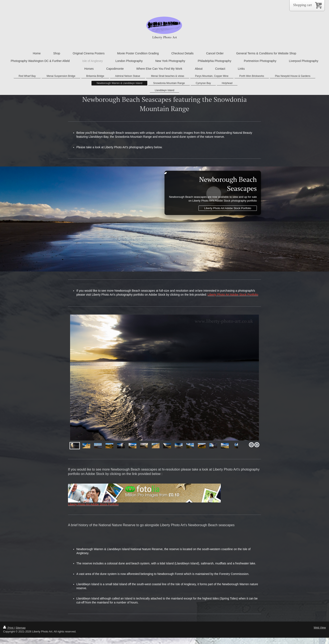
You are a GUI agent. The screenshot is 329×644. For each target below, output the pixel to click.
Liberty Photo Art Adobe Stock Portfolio (228, 208)
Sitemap (21, 628)
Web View (320, 628)
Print (9, 628)
